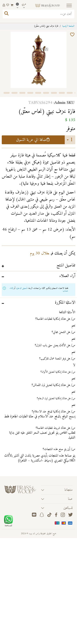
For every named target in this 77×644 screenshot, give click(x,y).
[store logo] (47, 6)
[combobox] (38, 14)
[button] (7, 93)
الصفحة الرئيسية (68, 26)
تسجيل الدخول (22, 288)
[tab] (38, 266)
